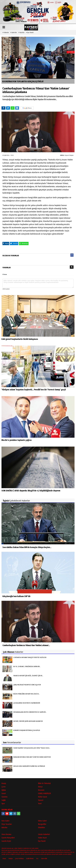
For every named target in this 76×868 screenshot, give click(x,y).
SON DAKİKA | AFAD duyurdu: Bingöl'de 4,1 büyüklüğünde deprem (31, 491)
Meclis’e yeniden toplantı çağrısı (17, 440)
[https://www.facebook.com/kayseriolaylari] (3, 814)
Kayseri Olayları (69, 155)
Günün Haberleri (44, 834)
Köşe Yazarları (7, 824)
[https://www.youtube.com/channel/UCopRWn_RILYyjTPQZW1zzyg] (7, 814)
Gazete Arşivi (6, 841)
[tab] (72, 256)
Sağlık (4, 800)
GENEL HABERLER (44, 794)
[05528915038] (19, 814)
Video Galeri (42, 821)
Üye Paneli (30, 32)
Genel (4, 794)
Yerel (40, 804)
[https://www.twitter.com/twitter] (11, 814)
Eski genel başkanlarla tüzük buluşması (20, 339)
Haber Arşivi (42, 838)
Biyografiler (42, 824)
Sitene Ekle (44, 859)
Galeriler (14, 32)
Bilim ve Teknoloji (44, 783)
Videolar (6, 32)
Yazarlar (22, 32)
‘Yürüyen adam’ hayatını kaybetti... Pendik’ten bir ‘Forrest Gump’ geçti (34, 390)
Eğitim (4, 790)
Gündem (4, 797)
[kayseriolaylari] (15, 814)
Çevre (4, 787)
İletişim (11, 859)
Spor (3, 804)
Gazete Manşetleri (8, 838)
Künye (4, 859)
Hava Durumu (6, 834)
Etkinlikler (42, 828)
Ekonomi (41, 790)
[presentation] (72, 255)
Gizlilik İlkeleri (30, 859)
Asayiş (4, 783)
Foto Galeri (5, 821)
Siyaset (41, 800)
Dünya (40, 787)
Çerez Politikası (19, 859)
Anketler (4, 828)
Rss (37, 859)
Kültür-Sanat (42, 797)
